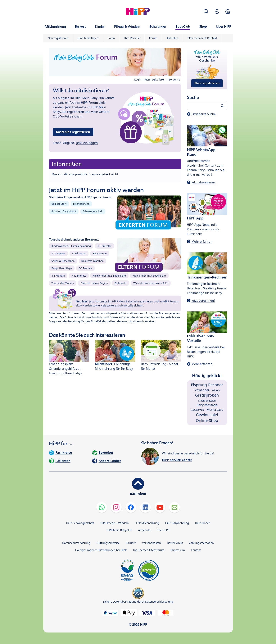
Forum (153, 38)
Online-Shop (207, 420)
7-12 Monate (79, 276)
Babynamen (100, 253)
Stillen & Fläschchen (63, 261)
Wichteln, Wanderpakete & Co (151, 283)
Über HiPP (163, 530)
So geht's (174, 79)
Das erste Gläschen (93, 261)
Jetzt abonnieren (203, 182)
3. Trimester (79, 253)
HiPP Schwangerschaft (80, 523)
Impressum (178, 550)
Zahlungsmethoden (201, 543)
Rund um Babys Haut (64, 211)
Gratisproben (207, 395)
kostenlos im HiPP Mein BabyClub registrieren (124, 301)
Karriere (131, 543)
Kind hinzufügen (88, 38)
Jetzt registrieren (155, 79)
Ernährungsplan (207, 401)
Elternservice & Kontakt (202, 38)
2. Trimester (59, 253)
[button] (206, 11)
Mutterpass (215, 410)
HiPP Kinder (202, 523)
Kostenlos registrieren (73, 132)
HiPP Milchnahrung (147, 523)
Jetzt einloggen (87, 143)
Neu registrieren (58, 38)
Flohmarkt (120, 283)
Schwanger (201, 390)
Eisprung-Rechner (207, 385)
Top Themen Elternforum (149, 550)
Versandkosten (152, 543)
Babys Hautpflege (62, 268)
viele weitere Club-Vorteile (117, 305)
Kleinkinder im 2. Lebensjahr (110, 276)
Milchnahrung (81, 204)
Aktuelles (173, 38)
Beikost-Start (59, 204)
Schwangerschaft (93, 211)
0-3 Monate (85, 268)
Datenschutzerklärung (76, 543)
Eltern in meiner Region (94, 283)
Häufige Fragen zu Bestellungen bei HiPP (101, 550)
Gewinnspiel (207, 415)
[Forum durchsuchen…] (207, 106)
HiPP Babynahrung (177, 523)
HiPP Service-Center (177, 460)
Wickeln (216, 390)
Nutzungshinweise (108, 543)
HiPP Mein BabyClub (119, 530)
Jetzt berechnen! (203, 301)
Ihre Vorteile (132, 38)
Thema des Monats (63, 283)
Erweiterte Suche (204, 114)
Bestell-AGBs (175, 543)
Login (111, 38)
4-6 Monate (58, 276)
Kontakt (196, 550)
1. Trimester (104, 246)
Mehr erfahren (202, 242)
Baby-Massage (207, 405)
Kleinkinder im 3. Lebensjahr (149, 276)
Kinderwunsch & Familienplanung (71, 246)
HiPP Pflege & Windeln (114, 523)
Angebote (144, 530)
